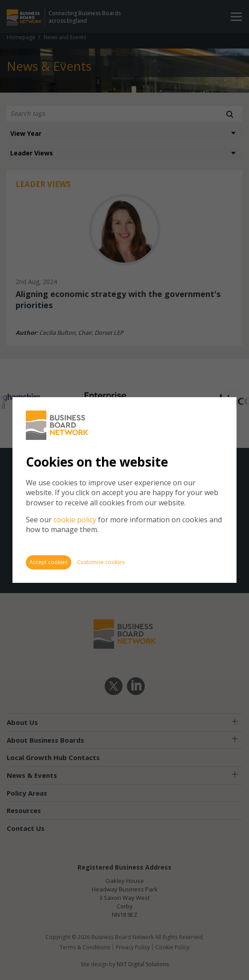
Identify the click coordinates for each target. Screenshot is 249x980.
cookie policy (75, 520)
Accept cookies (49, 562)
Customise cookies (101, 562)
